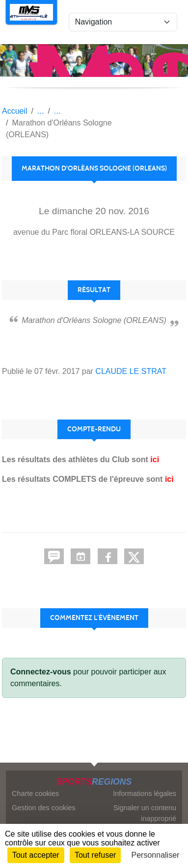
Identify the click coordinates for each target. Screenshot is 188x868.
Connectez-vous (41, 672)
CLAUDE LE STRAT (131, 371)
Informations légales (145, 794)
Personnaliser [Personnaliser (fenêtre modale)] (156, 855)
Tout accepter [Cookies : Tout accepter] (36, 855)
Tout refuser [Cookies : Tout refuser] (95, 855)
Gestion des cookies (44, 808)
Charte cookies (35, 794)
